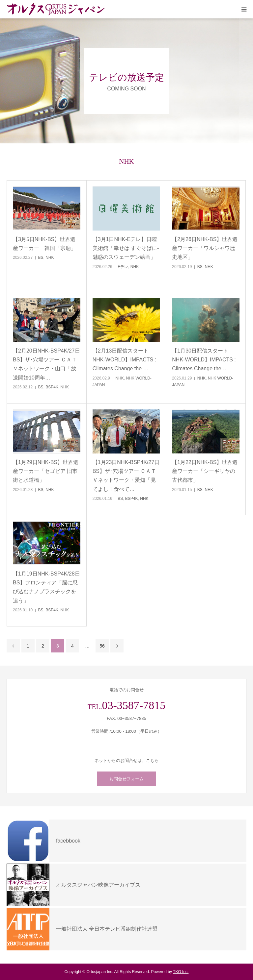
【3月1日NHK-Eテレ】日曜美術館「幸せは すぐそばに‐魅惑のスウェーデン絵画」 (126, 248)
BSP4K (52, 387)
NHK (50, 257)
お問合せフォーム (126, 779)
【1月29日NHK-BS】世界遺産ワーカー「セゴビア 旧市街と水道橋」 (46, 471)
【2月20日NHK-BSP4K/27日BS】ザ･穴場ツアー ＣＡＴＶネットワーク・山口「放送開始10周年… (46, 364)
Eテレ (123, 267)
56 (102, 646)
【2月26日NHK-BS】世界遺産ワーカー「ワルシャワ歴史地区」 (205, 248)
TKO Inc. (181, 972)
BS (41, 257)
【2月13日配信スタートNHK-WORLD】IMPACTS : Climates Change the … (124, 360)
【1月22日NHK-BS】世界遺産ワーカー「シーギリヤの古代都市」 (205, 471)
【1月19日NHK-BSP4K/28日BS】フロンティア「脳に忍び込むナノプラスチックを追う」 (46, 587)
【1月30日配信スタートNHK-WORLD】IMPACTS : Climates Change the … (204, 360)
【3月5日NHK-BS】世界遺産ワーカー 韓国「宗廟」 (44, 244)
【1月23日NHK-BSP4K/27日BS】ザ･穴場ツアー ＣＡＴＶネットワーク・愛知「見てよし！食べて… (126, 476)
